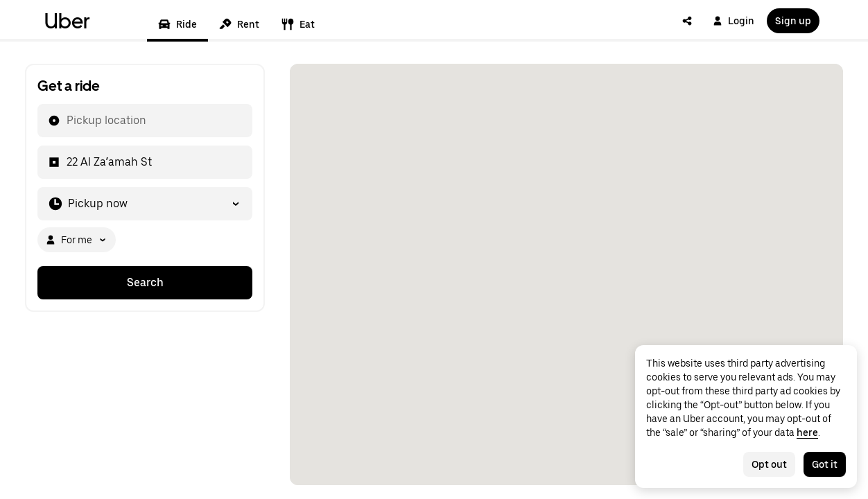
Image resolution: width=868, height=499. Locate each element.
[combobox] (66, 121)
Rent (239, 24)
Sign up (793, 21)
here (807, 432)
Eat (298, 24)
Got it (825, 464)
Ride (177, 24)
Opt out (769, 464)
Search (145, 282)
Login (734, 21)
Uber (67, 21)
